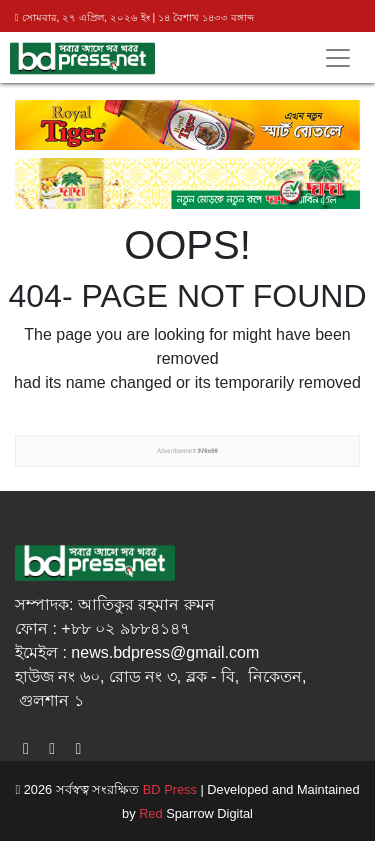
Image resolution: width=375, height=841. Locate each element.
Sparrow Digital (196, 813)
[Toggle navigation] (338, 58)
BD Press (168, 789)
